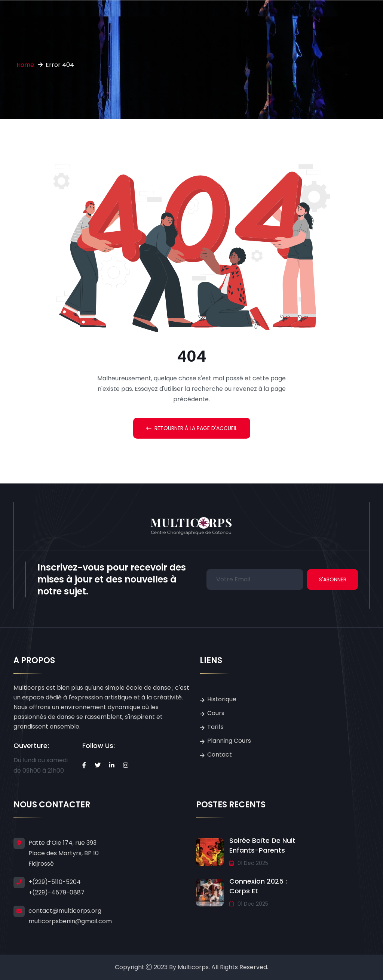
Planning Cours (229, 741)
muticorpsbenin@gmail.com (70, 921)
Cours (216, 713)
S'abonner (333, 579)
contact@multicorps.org (65, 911)
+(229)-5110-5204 (55, 882)
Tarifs (215, 727)
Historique (222, 699)
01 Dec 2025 (249, 863)
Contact (220, 755)
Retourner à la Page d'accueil (192, 428)
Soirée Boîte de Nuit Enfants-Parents (262, 845)
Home (25, 65)
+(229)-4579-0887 (56, 892)
